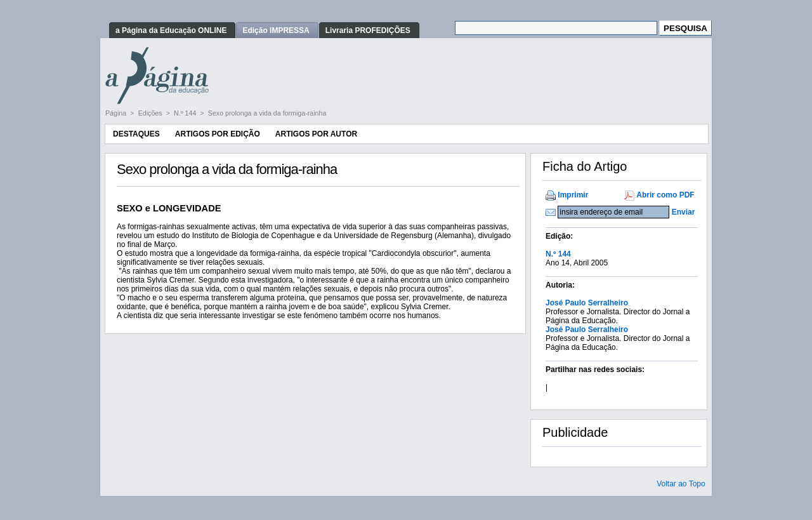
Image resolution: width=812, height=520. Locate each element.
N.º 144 (186, 113)
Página (117, 113)
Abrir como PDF (665, 195)
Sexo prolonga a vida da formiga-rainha (267, 113)
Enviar (684, 212)
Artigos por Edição (218, 134)
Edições (151, 113)
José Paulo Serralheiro (587, 303)
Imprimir (573, 195)
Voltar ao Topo (681, 484)
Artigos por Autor (316, 134)
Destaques (136, 134)
